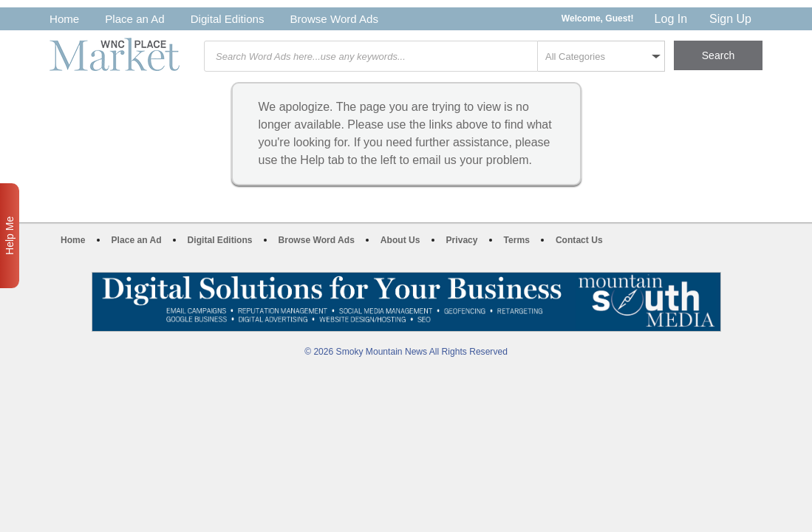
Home (64, 19)
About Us (400, 240)
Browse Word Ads (334, 19)
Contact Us (579, 240)
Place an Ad (134, 19)
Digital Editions (228, 19)
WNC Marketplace (115, 54)
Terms (517, 240)
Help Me (10, 236)
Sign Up (730, 19)
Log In (671, 19)
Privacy (462, 240)
